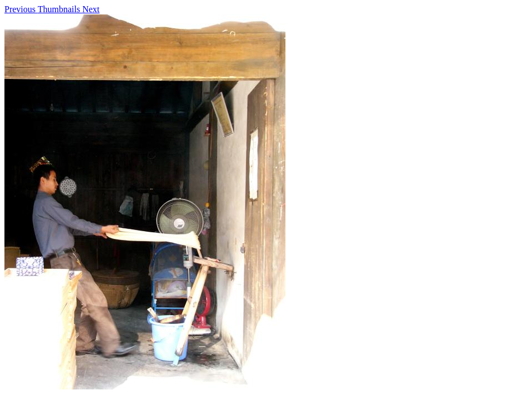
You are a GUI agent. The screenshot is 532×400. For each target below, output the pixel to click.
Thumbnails (60, 9)
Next (91, 9)
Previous (21, 9)
